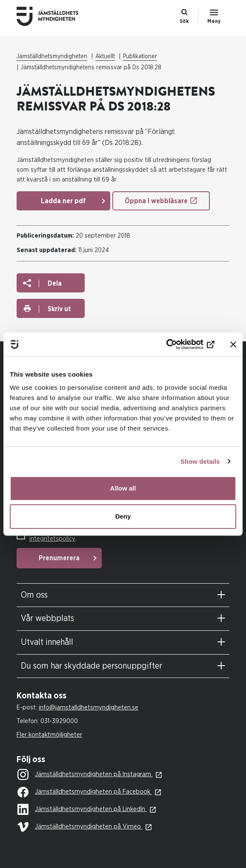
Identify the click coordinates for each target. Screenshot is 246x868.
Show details (200, 461)
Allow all (123, 488)
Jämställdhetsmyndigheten (52, 57)
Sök (184, 21)
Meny (214, 21)
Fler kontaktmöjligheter (49, 735)
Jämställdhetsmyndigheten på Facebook (85, 792)
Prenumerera (59, 558)
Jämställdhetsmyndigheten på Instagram (85, 775)
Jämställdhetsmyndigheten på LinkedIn (82, 810)
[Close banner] (233, 344)
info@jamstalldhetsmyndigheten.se (89, 708)
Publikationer (140, 57)
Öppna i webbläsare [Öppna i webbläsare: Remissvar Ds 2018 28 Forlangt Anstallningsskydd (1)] (156, 201)
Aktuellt (105, 57)
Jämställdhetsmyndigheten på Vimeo (80, 827)
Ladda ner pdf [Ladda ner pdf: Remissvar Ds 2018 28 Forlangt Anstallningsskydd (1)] (63, 201)
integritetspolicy (52, 539)
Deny (123, 516)
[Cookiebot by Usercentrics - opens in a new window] (177, 344)
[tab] (123, 595)
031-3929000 (59, 721)
